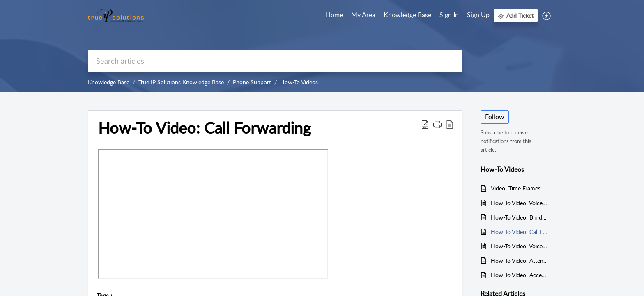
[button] (547, 16)
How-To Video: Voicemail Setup (519, 203)
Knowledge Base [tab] (407, 15)
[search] (275, 61)
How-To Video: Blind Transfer (519, 217)
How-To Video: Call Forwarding (519, 232)
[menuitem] (449, 16)
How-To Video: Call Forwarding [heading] (205, 128)
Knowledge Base (109, 82)
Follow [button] (495, 117)
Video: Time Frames (516, 188)
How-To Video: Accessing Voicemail (519, 275)
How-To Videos (299, 82)
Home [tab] (334, 15)
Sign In (449, 15)
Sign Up (478, 15)
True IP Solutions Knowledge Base (181, 82)
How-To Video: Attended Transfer (519, 260)
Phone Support (252, 82)
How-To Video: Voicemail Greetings (519, 246)
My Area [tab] (363, 15)
